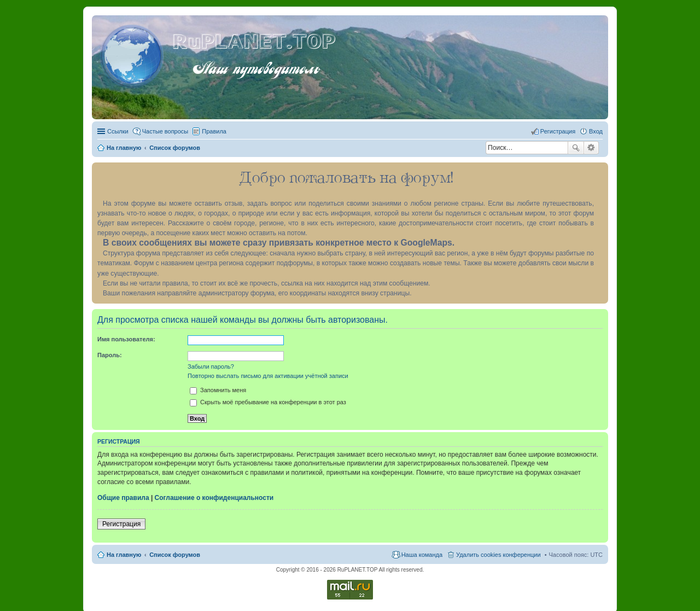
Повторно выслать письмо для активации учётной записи (268, 376)
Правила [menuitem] (214, 131)
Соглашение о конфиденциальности (214, 498)
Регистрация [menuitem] (558, 131)
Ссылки (118, 131)
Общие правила (123, 498)
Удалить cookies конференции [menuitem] (498, 555)
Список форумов (175, 555)
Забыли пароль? (211, 366)
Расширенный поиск (591, 148)
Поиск (576, 148)
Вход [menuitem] (596, 131)
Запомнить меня (218, 390)
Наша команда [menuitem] (422, 555)
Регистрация (121, 524)
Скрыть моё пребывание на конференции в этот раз (268, 402)
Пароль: (110, 355)
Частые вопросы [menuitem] (165, 131)
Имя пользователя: (126, 339)
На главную (124, 555)
